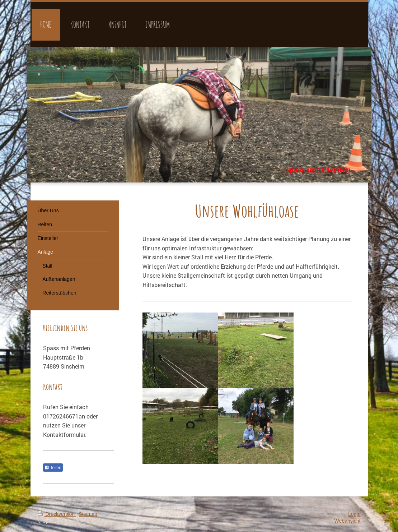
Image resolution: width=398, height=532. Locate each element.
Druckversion (57, 514)
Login (354, 514)
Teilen (53, 468)
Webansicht (348, 521)
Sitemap (88, 514)
